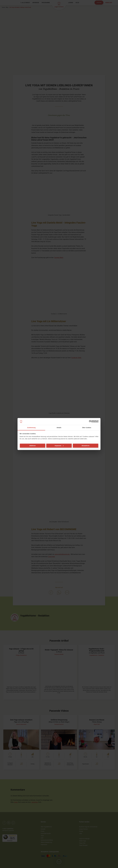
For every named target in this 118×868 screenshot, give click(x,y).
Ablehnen (32, 446)
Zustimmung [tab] (31, 428)
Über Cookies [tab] (87, 428)
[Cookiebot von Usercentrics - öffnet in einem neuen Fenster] (90, 422)
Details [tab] (59, 428)
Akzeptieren (86, 446)
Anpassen (59, 446)
